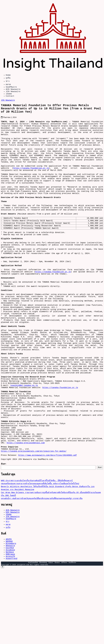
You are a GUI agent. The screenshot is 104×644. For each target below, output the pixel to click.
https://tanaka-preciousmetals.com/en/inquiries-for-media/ (34, 517)
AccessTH (10, 631)
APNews (64, 637)
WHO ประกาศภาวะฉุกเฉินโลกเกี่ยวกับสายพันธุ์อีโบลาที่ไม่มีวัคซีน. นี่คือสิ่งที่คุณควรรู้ (37, 548)
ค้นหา (3, 531)
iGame (9, 96)
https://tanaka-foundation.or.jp (31, 183)
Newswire (10, 618)
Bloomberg (11, 615)
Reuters (57, 637)
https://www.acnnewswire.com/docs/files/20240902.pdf (48, 522)
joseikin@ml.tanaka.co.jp (24, 438)
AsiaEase (10, 623)
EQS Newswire (13, 581)
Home (8, 75)
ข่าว (8, 82)
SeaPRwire (11, 88)
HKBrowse (10, 628)
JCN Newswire (13, 93)
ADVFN (9, 610)
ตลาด (8, 85)
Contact (10, 99)
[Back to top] (3, 642)
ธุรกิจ (8, 78)
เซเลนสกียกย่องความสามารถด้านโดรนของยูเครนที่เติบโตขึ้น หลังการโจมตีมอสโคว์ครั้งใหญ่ (40, 551)
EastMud (10, 620)
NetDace (10, 625)
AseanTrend (11, 633)
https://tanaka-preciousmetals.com (26, 508)
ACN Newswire (13, 90)
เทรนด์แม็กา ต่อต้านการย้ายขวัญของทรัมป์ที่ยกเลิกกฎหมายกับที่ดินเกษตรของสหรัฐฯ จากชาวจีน (42, 566)
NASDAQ (9, 612)
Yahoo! (51, 637)
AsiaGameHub (33, 637)
